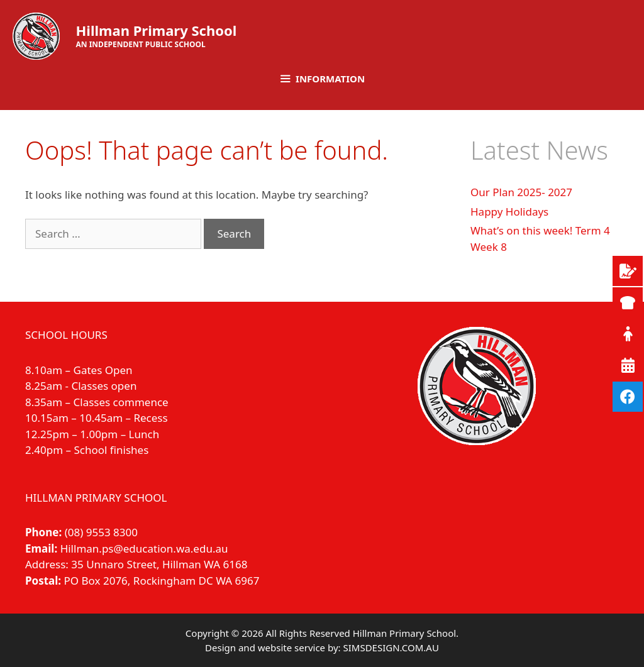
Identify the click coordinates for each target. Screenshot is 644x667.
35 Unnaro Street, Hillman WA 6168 (159, 564)
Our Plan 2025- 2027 (521, 192)
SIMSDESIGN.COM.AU (391, 648)
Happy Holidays (509, 212)
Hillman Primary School (157, 30)
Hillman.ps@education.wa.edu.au (144, 548)
